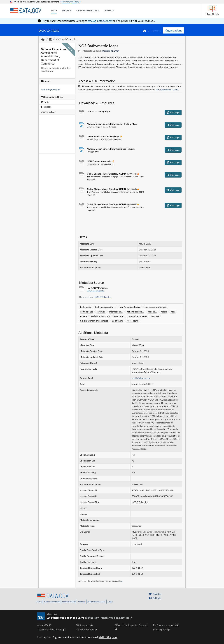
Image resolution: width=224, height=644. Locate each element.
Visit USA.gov (107, 637)
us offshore (118, 321)
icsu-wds (101, 312)
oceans (84, 316)
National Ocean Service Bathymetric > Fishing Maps (112, 124)
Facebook (46, 107)
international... (116, 312)
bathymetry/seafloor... (106, 307)
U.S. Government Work (167, 90)
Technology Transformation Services (107, 618)
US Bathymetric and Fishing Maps (104, 136)
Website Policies (69, 602)
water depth (133, 321)
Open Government (52, 602)
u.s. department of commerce (94, 321)
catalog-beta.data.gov (100, 21)
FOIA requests (83, 625)
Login (110, 602)
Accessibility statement (50, 630)
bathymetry (86, 307)
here (121, 581)
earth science (87, 312)
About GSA (43, 625)
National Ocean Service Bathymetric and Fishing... (111, 149)
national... (152, 312)
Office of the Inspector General (131, 625)
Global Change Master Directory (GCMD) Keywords (112, 174)
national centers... (135, 312)
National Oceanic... (67, 39)
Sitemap (82, 602)
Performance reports (164, 625)
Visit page (173, 112)
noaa (173, 312)
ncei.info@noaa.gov (51, 89)
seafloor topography (100, 316)
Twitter (45, 102)
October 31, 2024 (111, 51)
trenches (155, 316)
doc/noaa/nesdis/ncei (131, 307)
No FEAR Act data (85, 630)
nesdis (164, 312)
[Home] (26, 11)
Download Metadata (95, 291)
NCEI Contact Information (100, 161)
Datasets (156, 31)
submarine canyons (138, 316)
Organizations (174, 30)
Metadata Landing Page (98, 111)
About (39, 602)
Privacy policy (160, 630)
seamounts (119, 316)
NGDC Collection (103, 297)
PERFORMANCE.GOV (96, 602)
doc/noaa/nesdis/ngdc (156, 307)
